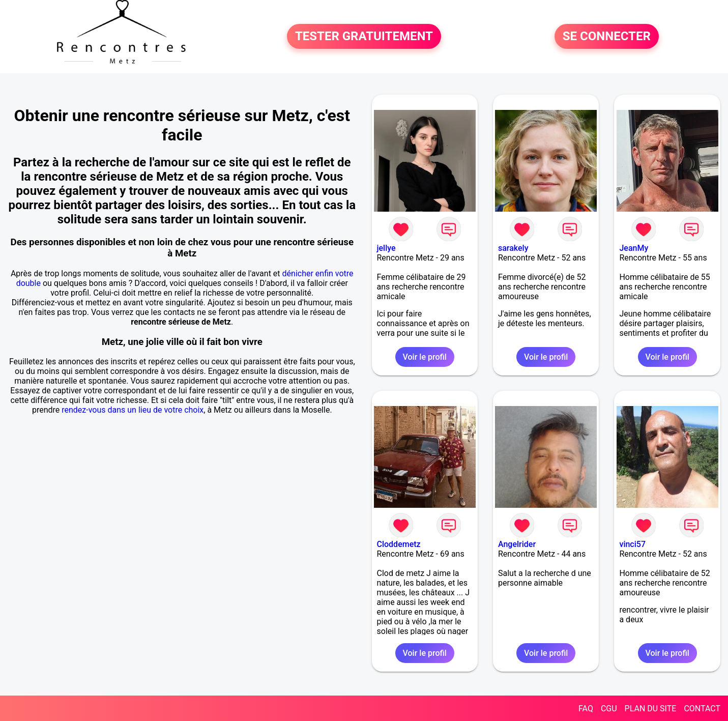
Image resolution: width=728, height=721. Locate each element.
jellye (386, 248)
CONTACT (702, 709)
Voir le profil (425, 357)
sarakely (513, 248)
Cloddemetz (399, 544)
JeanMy (634, 248)
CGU (609, 709)
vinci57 (632, 544)
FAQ (586, 709)
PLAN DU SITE (651, 709)
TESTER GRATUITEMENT (364, 37)
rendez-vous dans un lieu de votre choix (133, 410)
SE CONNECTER (607, 37)
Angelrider (517, 544)
